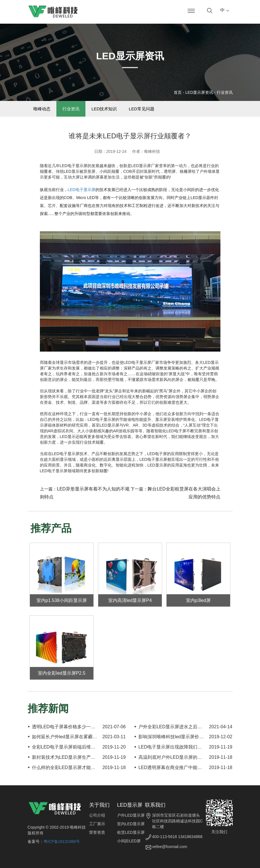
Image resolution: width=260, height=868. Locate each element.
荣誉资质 (97, 832)
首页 (178, 92)
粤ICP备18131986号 (62, 841)
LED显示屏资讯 (199, 92)
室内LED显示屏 (131, 824)
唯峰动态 (42, 109)
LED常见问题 (142, 109)
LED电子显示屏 (82, 190)
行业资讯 (225, 92)
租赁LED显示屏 (131, 832)
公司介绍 (97, 815)
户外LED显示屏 (131, 815)
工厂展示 (97, 824)
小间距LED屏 (129, 841)
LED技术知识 (104, 109)
